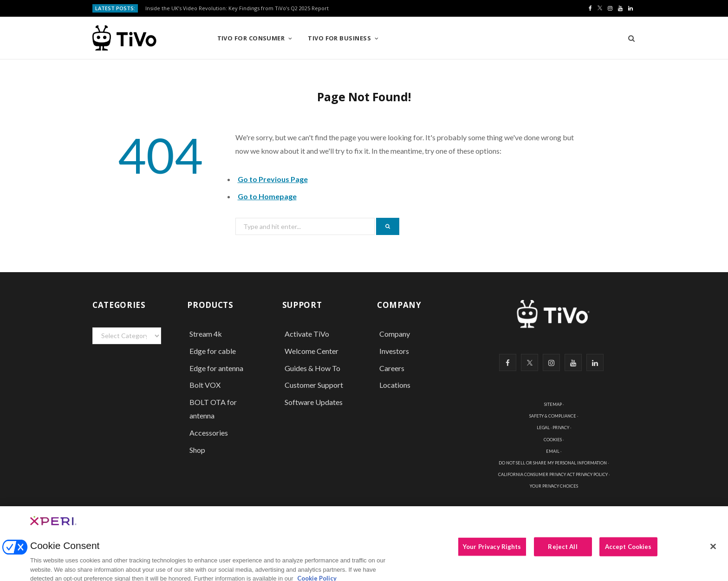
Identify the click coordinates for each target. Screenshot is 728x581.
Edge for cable (213, 351)
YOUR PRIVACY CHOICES (554, 486)
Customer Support (314, 385)
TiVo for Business (339, 38)
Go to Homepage (267, 196)
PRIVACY (561, 428)
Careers (392, 368)
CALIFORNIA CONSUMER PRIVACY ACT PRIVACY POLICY (553, 474)
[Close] (713, 551)
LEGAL (543, 428)
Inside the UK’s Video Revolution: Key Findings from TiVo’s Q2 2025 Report (237, 8)
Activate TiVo (307, 334)
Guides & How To (312, 368)
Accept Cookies (628, 551)
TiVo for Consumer (251, 38)
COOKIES (553, 440)
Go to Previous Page (273, 179)
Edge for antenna (216, 368)
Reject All (562, 551)
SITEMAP (553, 404)
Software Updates (314, 402)
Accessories (209, 433)
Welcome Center (312, 351)
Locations (395, 385)
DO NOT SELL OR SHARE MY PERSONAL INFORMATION (553, 463)
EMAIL (553, 451)
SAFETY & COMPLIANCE (553, 416)
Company (395, 334)
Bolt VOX (205, 385)
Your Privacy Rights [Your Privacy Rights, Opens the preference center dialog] (492, 551)
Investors (394, 351)
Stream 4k (206, 334)
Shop (197, 450)
